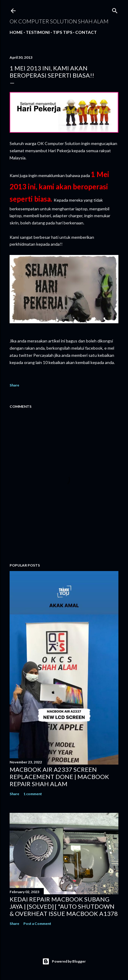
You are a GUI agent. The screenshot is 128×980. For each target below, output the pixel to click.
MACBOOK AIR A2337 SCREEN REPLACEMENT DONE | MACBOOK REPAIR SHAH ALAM (59, 777)
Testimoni (38, 32)
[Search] (115, 9)
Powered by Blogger (64, 961)
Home (16, 32)
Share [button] (14, 385)
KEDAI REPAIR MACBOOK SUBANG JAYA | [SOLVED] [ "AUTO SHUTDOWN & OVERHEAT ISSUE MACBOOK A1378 (64, 906)
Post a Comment (37, 924)
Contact (86, 32)
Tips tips (63, 32)
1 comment (33, 794)
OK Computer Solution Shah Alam (59, 21)
